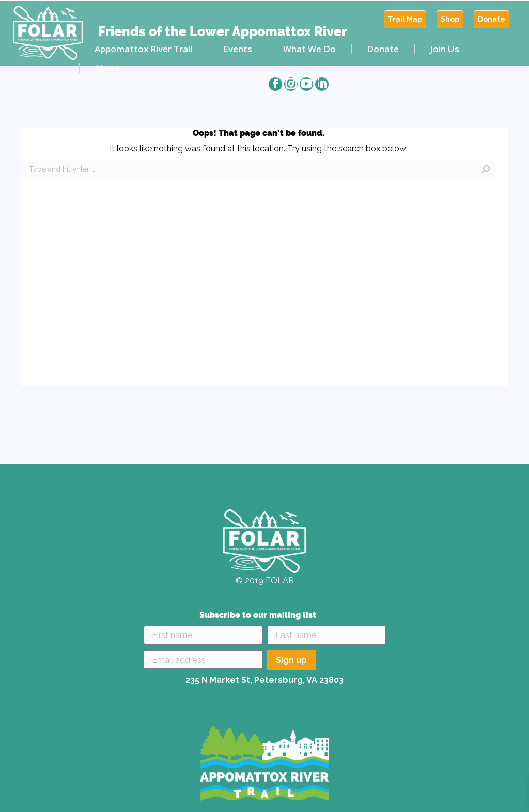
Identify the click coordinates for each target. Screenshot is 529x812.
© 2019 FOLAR (265, 580)
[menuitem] (405, 19)
